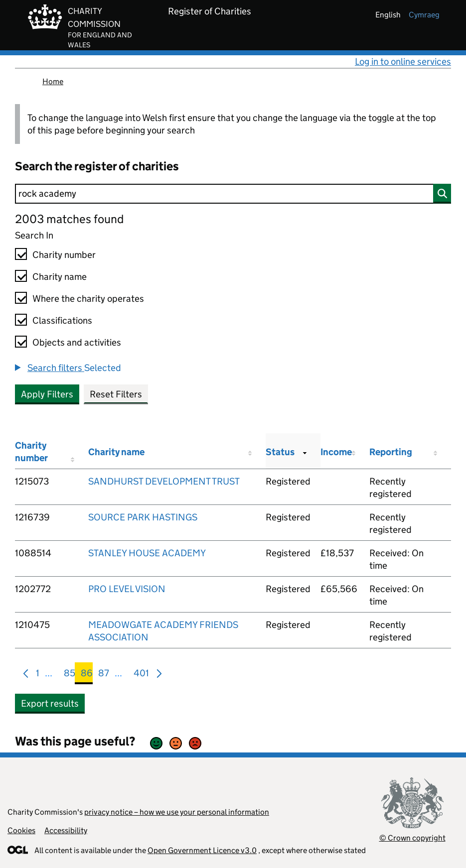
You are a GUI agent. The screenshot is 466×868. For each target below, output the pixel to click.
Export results (50, 703)
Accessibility (66, 830)
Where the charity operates (88, 299)
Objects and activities (77, 342)
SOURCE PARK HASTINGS (143, 517)
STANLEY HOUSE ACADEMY (147, 553)
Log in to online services (403, 62)
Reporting (391, 452)
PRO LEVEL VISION (127, 589)
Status (280, 452)
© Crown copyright (412, 838)
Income (336, 452)
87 (104, 675)
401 (141, 675)
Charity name (60, 277)
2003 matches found (69, 219)
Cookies (21, 830)
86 (87, 675)
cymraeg (424, 15)
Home (53, 81)
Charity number (64, 255)
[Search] (233, 194)
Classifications (62, 320)
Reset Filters (116, 394)
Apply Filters (47, 394)
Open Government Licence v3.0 (202, 850)
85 (70, 675)
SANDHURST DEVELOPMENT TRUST (164, 481)
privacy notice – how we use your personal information (177, 812)
